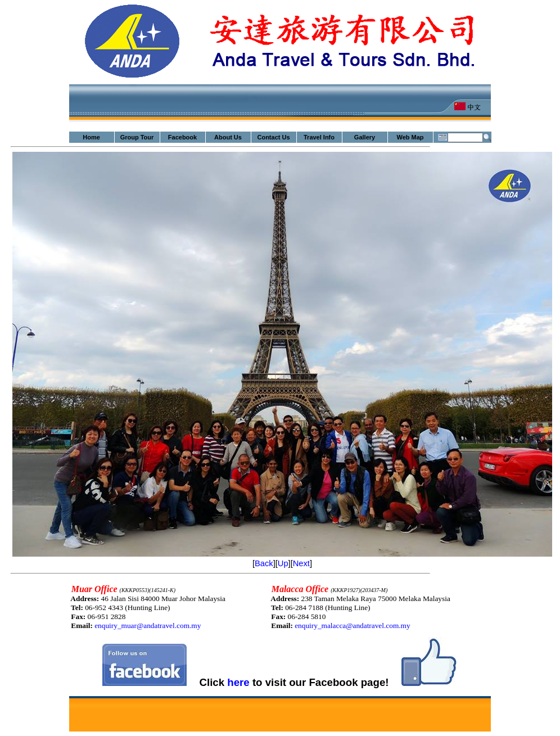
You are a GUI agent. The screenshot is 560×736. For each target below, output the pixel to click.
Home (91, 137)
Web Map (410, 137)
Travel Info (319, 137)
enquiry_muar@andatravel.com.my (148, 626)
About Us (228, 137)
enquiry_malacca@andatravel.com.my (352, 626)
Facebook (182, 137)
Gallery (365, 137)
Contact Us (273, 137)
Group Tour (137, 137)
